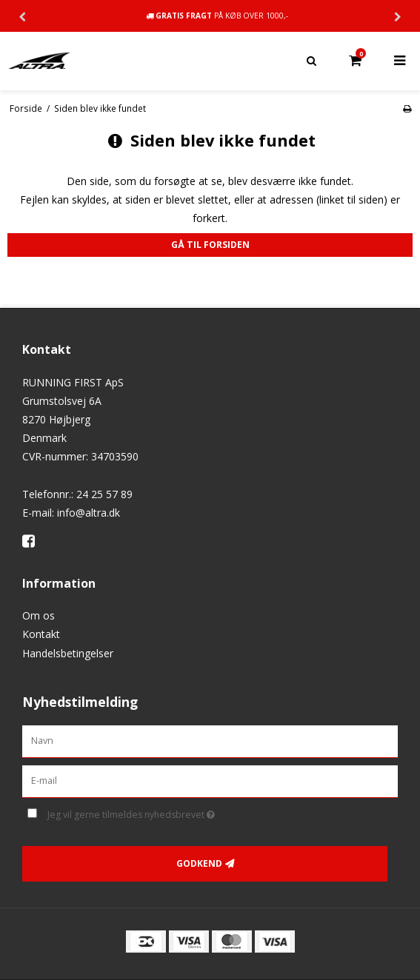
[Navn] (210, 741)
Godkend (199, 863)
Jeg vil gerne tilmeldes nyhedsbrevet (168, 812)
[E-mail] (210, 781)
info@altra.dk (89, 513)
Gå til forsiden (210, 245)
